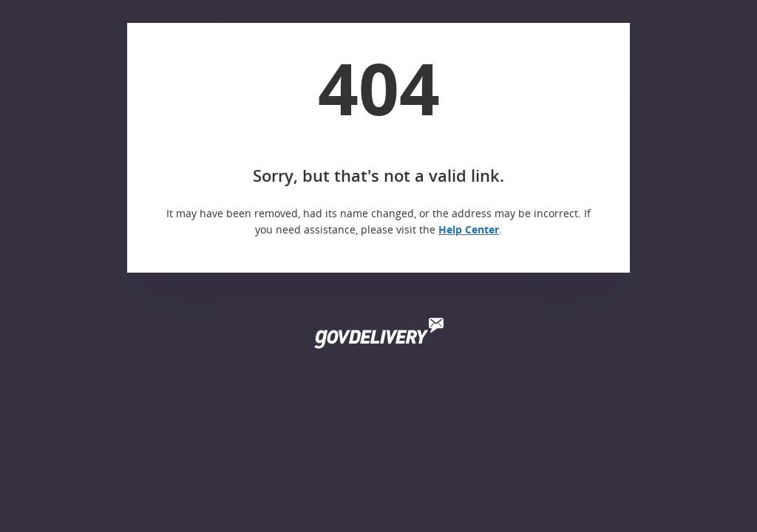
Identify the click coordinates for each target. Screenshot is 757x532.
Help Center (469, 229)
